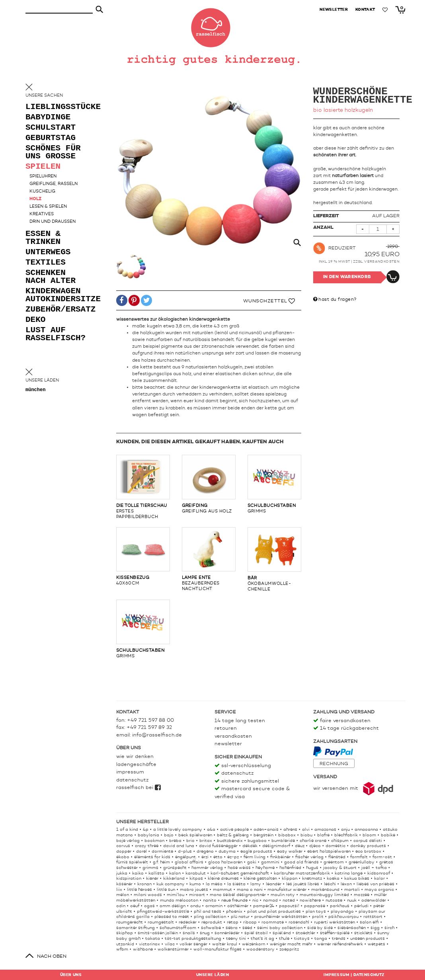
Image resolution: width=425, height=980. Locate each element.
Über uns (71, 975)
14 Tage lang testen (240, 721)
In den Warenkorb (347, 277)
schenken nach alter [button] (51, 277)
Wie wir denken (135, 757)
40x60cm (143, 557)
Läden (212, 975)
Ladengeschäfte (136, 765)
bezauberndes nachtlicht (209, 559)
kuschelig (42, 192)
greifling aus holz (209, 484)
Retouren (226, 728)
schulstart (51, 128)
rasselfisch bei (138, 788)
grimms (274, 484)
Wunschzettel (269, 301)
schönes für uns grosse (53, 153)
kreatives (42, 214)
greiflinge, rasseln (54, 184)
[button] (122, 301)
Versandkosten (382, 262)
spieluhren (43, 176)
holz (35, 199)
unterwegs (48, 252)
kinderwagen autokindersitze (57, 295)
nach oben (52, 957)
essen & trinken (43, 238)
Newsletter (228, 744)
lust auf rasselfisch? (56, 334)
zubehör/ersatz (57, 310)
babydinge (48, 118)
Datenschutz (132, 780)
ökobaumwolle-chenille (274, 559)
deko (35, 320)
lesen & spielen (48, 207)
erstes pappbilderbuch (143, 487)
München (35, 390)
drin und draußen (53, 222)
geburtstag (51, 138)
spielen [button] (43, 167)
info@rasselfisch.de (157, 735)
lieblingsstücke (57, 107)
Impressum (130, 772)
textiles (46, 263)
